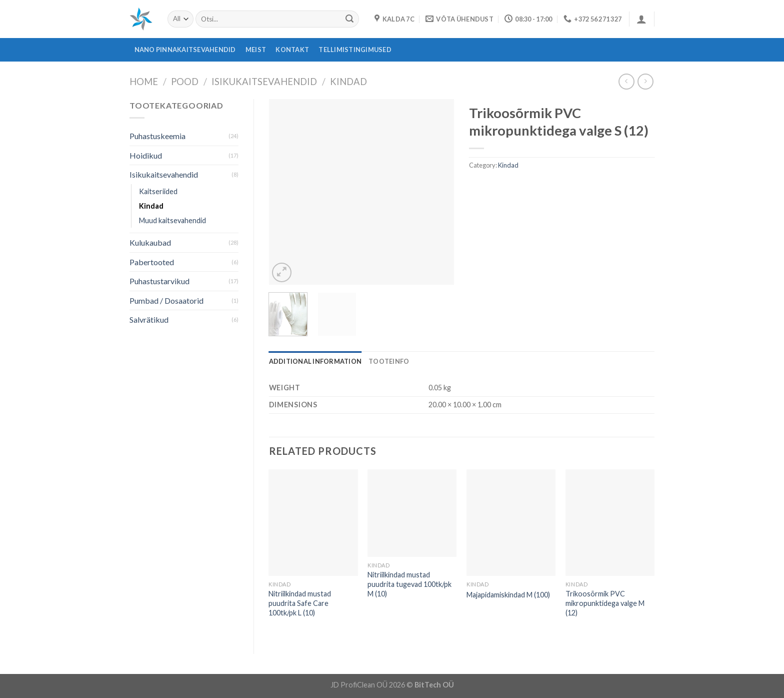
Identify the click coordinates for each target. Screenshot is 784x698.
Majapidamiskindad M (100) (508, 595)
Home (144, 82)
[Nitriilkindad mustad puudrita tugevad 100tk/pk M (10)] (412, 513)
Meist (256, 50)
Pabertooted (152, 262)
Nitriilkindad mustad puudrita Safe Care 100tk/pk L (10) (300, 603)
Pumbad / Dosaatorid (166, 300)
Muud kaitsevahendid (172, 220)
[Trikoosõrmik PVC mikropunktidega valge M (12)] (610, 523)
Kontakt (292, 50)
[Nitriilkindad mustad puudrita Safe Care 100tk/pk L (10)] (313, 523)
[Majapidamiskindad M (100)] (511, 523)
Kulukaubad (150, 242)
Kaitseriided (158, 191)
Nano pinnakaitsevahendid (185, 50)
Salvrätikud (149, 319)
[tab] (315, 361)
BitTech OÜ (434, 685)
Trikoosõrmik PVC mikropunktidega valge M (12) (605, 603)
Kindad (348, 82)
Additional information (315, 361)
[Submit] (349, 19)
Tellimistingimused (355, 50)
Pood (185, 82)
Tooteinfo (389, 361)
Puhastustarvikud (159, 281)
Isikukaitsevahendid (264, 82)
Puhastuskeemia (157, 136)
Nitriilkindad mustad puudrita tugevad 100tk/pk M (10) (409, 584)
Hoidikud (146, 155)
